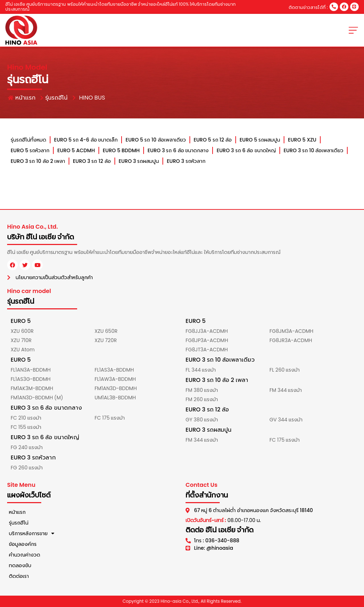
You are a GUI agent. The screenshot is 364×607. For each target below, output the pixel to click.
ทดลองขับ (20, 565)
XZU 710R (21, 340)
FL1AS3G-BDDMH (31, 379)
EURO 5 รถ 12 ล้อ (212, 140)
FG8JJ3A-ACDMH (207, 331)
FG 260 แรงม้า (27, 468)
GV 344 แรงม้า (286, 420)
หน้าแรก (17, 512)
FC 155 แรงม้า (26, 427)
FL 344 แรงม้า (201, 370)
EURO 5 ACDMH (76, 150)
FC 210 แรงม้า (26, 418)
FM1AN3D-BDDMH (116, 388)
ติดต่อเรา (19, 576)
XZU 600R (22, 331)
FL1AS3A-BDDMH (114, 370)
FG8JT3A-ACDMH (207, 350)
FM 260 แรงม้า (202, 399)
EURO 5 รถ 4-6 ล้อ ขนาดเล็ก (86, 140)
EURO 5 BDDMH (121, 150)
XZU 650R (106, 331)
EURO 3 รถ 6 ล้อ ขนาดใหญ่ (246, 150)
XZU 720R (106, 340)
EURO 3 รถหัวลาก (186, 161)
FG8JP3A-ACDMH (207, 340)
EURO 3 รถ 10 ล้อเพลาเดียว (313, 150)
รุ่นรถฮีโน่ (19, 523)
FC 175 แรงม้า (110, 418)
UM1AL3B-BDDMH (115, 398)
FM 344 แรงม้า (286, 390)
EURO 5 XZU (302, 140)
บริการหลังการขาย (32, 533)
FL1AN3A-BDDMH (31, 370)
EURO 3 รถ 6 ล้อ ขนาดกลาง (178, 150)
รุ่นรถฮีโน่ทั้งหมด (28, 140)
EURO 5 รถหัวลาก (30, 150)
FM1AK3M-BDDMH (32, 388)
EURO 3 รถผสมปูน (139, 161)
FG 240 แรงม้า (27, 447)
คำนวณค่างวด (25, 555)
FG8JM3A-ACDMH (291, 331)
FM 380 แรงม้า (202, 390)
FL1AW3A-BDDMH (115, 379)
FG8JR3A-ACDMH (291, 340)
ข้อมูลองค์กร (23, 544)
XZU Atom (23, 350)
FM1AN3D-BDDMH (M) (37, 398)
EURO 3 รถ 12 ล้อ (92, 161)
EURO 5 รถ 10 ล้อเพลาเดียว (156, 140)
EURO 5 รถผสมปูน (260, 140)
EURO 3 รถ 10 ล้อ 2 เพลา (38, 161)
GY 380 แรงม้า (202, 420)
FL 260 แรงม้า (285, 370)
